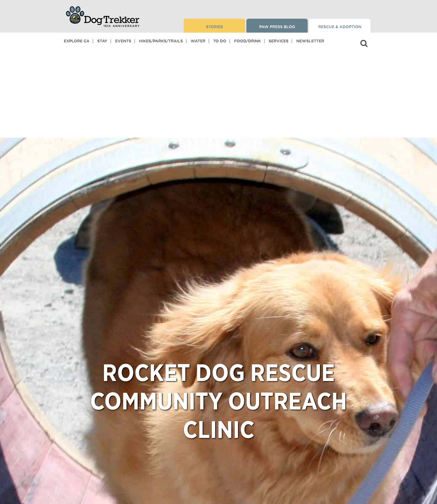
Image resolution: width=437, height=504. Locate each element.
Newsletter (310, 41)
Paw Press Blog (277, 27)
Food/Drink (247, 41)
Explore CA (77, 41)
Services (279, 41)
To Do (220, 41)
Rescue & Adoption (340, 27)
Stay (102, 41)
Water (198, 41)
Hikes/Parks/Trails (161, 41)
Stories (214, 27)
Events (123, 41)
